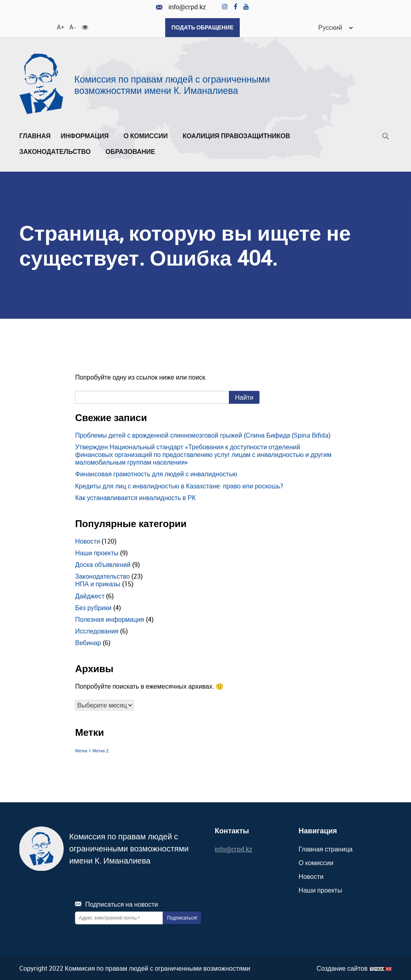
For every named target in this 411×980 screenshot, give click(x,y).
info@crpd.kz (181, 7)
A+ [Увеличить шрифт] (60, 26)
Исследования (97, 631)
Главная (35, 136)
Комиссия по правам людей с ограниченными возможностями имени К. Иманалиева (172, 84)
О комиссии (148, 136)
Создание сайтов (342, 968)
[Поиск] (386, 138)
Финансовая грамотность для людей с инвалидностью (156, 474)
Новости (87, 541)
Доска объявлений (103, 565)
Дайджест (90, 596)
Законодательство (57, 152)
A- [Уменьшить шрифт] (73, 26)
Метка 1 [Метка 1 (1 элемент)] (83, 751)
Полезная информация (109, 619)
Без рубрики (93, 607)
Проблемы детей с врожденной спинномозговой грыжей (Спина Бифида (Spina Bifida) (203, 435)
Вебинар (88, 643)
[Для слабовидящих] (85, 26)
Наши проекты (97, 552)
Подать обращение (202, 27)
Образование (133, 152)
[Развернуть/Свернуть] (111, 138)
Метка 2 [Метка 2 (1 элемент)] (101, 751)
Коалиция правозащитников (236, 136)
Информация (87, 136)
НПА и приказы (98, 584)
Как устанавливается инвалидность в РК (135, 497)
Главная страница (326, 849)
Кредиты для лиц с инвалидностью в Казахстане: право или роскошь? (179, 486)
